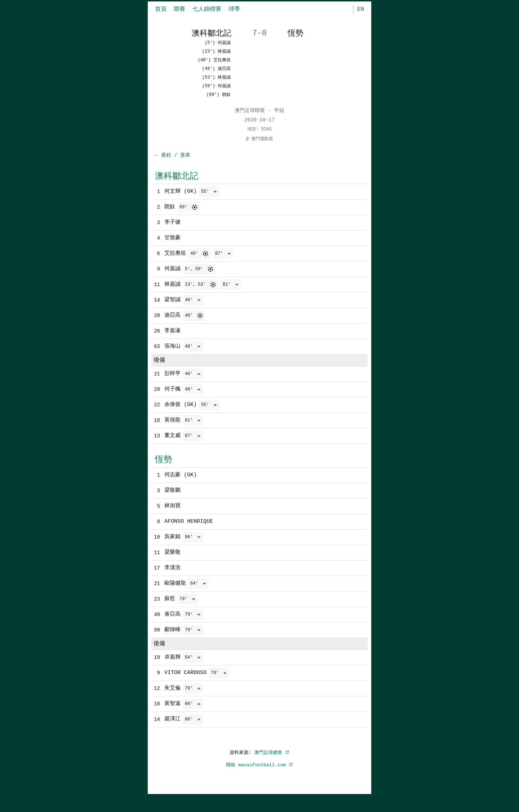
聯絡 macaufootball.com (259, 781)
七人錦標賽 (207, 9)
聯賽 (179, 9)
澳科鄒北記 (177, 176)
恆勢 (164, 469)
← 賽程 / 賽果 (173, 155)
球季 (234, 9)
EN (361, 9)
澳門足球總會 (272, 769)
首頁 (161, 9)
